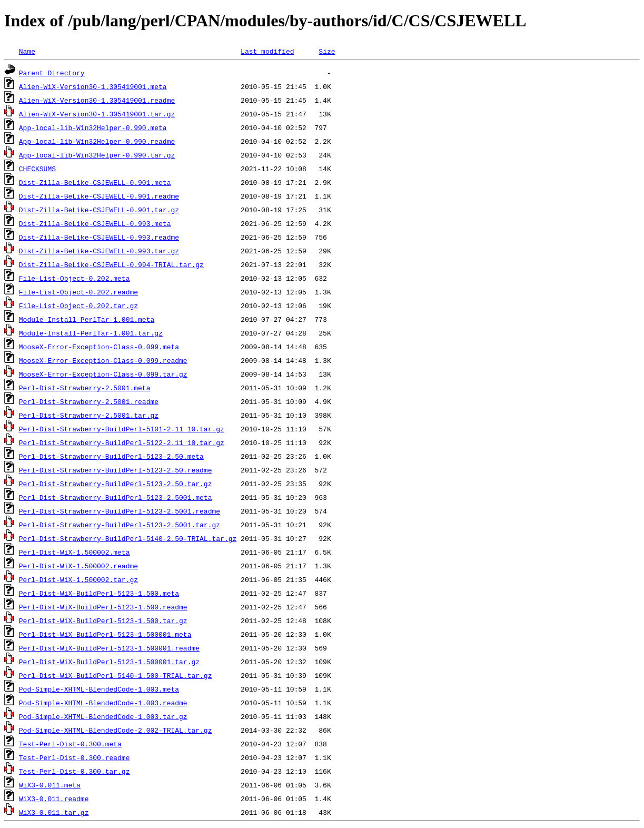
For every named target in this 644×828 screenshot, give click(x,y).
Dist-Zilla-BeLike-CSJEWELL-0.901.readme (99, 196)
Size (327, 51)
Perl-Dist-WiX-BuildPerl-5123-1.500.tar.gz (103, 620)
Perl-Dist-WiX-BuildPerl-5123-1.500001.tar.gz (109, 662)
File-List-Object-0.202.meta (75, 278)
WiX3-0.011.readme (54, 799)
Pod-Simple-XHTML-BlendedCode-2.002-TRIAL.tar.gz (116, 730)
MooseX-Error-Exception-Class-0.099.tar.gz (103, 374)
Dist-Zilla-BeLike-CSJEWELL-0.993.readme (99, 237)
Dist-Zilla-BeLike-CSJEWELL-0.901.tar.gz (99, 210)
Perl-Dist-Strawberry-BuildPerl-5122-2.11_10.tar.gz (122, 442)
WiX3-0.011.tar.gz (54, 812)
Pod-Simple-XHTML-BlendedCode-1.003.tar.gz (103, 716)
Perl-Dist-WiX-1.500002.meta (75, 552)
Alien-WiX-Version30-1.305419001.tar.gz (97, 114)
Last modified (267, 51)
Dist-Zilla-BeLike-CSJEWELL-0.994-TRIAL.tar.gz (111, 264)
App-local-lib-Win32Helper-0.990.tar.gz (97, 155)
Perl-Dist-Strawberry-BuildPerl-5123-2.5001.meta (116, 497)
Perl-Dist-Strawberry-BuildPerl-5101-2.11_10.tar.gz (122, 429)
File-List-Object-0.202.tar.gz (78, 305)
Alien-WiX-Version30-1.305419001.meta (93, 86)
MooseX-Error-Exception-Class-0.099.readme (103, 360)
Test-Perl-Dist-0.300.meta (70, 744)
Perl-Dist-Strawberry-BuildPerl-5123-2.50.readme (116, 470)
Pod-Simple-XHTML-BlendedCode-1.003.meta (99, 689)
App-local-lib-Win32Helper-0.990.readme (97, 141)
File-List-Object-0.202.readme (78, 292)
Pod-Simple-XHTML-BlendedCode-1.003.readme (103, 703)
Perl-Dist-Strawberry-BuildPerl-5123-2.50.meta (111, 456)
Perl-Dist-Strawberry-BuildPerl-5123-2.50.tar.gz (116, 484)
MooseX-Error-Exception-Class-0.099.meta (99, 347)
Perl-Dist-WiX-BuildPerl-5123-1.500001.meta (105, 634)
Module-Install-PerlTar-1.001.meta (87, 319)
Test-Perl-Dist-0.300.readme (75, 757)
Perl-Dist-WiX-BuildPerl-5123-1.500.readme (103, 607)
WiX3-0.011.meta (50, 785)
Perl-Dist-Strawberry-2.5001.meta (85, 388)
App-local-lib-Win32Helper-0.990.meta (93, 127)
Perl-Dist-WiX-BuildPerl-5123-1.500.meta (99, 593)
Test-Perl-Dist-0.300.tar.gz (75, 771)
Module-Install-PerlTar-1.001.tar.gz (91, 333)
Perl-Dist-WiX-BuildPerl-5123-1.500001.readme (109, 648)
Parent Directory (52, 73)
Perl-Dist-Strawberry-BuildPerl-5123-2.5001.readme (120, 511)
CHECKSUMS (37, 169)
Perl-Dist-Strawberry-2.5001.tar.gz (89, 415)
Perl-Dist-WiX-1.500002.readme (78, 566)
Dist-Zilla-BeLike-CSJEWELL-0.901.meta (95, 182)
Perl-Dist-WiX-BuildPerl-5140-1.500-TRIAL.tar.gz (116, 675)
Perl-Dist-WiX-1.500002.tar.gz (78, 579)
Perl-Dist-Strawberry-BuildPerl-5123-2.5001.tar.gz (120, 525)
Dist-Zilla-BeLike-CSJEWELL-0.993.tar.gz (99, 251)
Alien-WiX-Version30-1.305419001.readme (97, 100)
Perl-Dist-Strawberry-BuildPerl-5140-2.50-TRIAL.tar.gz (128, 538)
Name (27, 51)
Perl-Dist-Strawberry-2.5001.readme (89, 401)
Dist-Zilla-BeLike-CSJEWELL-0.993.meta (95, 223)
